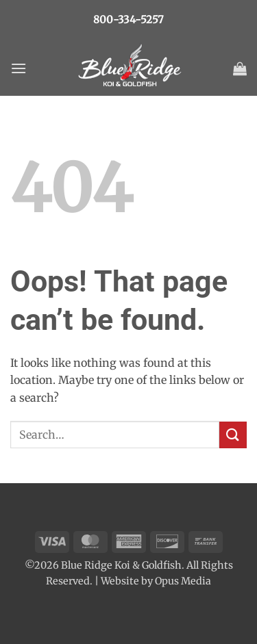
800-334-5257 (128, 20)
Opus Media (183, 581)
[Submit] (233, 435)
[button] (19, 68)
